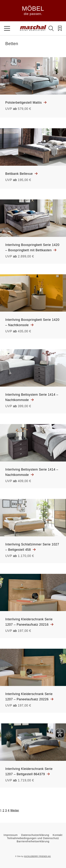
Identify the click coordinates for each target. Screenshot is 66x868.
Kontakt (57, 835)
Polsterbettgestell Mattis (24, 103)
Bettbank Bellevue (20, 174)
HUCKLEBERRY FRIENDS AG (37, 856)
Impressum (11, 835)
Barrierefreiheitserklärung (33, 841)
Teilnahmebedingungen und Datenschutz (33, 838)
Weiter (15, 810)
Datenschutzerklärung (35, 835)
